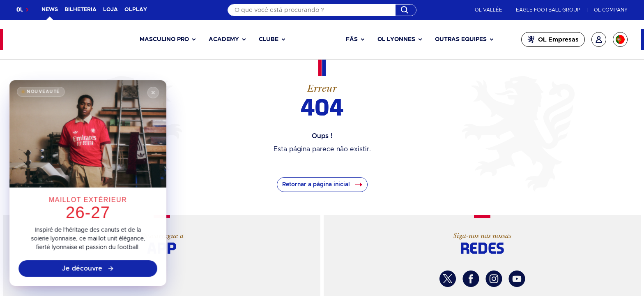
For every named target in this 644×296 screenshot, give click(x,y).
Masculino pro (164, 39)
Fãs (352, 39)
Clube (269, 39)
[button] (168, 40)
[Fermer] (151, 98)
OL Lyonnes (396, 39)
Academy (224, 39)
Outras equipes (461, 39)
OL (20, 10)
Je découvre (88, 271)
